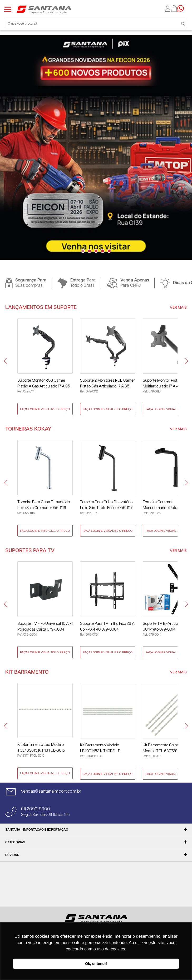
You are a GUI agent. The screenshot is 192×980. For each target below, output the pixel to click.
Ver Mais (178, 308)
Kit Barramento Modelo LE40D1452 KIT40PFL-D (100, 748)
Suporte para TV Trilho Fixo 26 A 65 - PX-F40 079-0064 (107, 627)
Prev (6, 361)
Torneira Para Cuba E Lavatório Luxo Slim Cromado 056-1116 (44, 505)
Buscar (181, 23)
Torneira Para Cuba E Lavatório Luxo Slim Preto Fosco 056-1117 (106, 505)
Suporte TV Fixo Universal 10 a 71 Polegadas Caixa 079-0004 (45, 627)
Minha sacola (174, 8)
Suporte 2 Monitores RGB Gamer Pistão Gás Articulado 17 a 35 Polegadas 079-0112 (107, 384)
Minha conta (168, 9)
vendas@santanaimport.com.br (51, 791)
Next (100, 262)
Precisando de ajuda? (182, 8)
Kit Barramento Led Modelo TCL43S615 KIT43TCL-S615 (41, 748)
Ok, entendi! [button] (96, 964)
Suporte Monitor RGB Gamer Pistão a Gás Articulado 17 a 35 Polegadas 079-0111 (44, 384)
